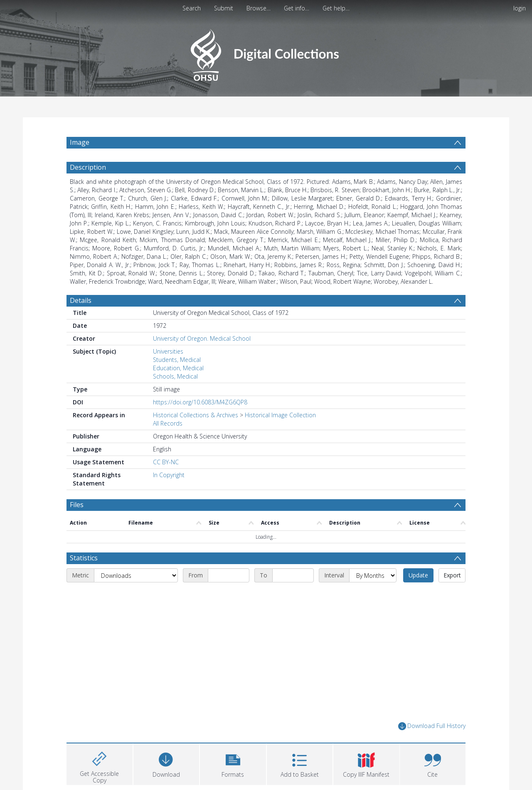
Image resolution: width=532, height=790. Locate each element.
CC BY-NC (166, 462)
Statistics (84, 558)
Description (88, 167)
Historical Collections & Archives (196, 415)
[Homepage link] (266, 53)
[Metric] (136, 575)
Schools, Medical (175, 376)
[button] (233, 763)
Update (418, 575)
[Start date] (229, 575)
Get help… (336, 8)
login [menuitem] (520, 8)
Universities (168, 351)
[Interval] (373, 575)
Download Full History (432, 726)
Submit (224, 8)
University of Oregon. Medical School (202, 338)
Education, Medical (178, 368)
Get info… (297, 8)
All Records (168, 423)
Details (81, 300)
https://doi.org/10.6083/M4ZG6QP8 (200, 402)
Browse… (259, 8)
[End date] (293, 575)
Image (80, 142)
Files (77, 505)
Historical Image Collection (280, 415)
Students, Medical (177, 360)
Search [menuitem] (192, 8)
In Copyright (169, 475)
